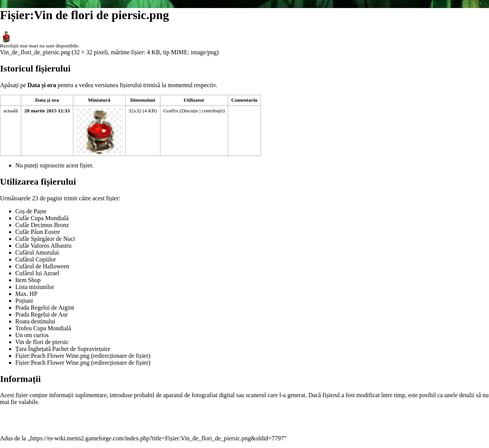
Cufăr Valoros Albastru (43, 246)
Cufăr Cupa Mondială (42, 218)
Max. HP (26, 294)
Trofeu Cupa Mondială (43, 328)
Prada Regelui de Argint (45, 308)
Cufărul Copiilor (36, 259)
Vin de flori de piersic (42, 342)
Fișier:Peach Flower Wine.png (52, 356)
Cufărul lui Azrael (37, 273)
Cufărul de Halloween (42, 266)
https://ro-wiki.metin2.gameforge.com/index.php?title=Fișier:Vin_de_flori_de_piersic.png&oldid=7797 (157, 438)
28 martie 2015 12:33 (47, 111)
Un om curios (32, 335)
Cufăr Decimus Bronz (42, 225)
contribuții (212, 111)
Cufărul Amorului (37, 252)
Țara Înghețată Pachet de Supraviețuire (63, 349)
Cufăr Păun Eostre (38, 232)
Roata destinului (35, 321)
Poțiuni (24, 301)
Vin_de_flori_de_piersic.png (35, 52)
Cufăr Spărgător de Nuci (45, 239)
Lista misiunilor (35, 287)
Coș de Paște (31, 211)
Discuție (189, 111)
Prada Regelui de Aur (41, 314)
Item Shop (28, 280)
